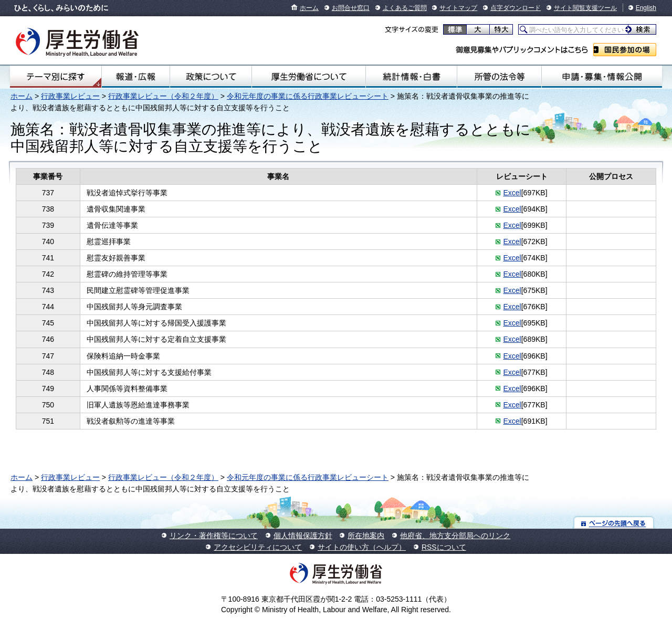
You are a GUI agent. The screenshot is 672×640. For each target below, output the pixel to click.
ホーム (309, 8)
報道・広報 (136, 77)
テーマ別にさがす (56, 77)
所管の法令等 (499, 77)
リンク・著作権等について (214, 536)
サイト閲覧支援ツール (585, 8)
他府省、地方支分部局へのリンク (455, 536)
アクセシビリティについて (258, 547)
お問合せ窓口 (351, 8)
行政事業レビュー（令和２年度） (163, 96)
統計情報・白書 (411, 77)
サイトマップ (458, 8)
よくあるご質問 (405, 8)
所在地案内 (366, 536)
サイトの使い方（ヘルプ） (362, 547)
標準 (455, 29)
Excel (512, 193)
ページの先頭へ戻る (614, 523)
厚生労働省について (309, 77)
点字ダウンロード (516, 8)
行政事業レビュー (70, 96)
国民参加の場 (625, 50)
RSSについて (444, 547)
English (646, 8)
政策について (211, 77)
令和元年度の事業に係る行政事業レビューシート (308, 96)
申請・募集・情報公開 (602, 77)
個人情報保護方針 (303, 536)
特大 (501, 29)
